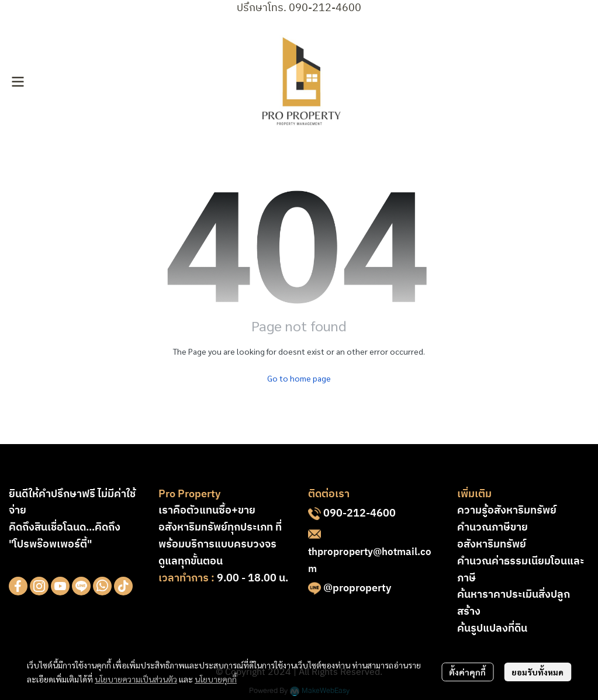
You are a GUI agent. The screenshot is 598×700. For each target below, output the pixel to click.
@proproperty (357, 588)
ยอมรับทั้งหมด (537, 672)
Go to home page (299, 378)
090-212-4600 (360, 514)
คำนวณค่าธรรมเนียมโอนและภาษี (521, 570)
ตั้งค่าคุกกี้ (467, 672)
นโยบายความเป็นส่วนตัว (136, 679)
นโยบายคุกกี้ (216, 679)
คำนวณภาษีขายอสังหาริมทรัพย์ (492, 536)
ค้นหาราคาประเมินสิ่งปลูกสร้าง (514, 603)
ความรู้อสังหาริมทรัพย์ (507, 511)
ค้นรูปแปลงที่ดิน (492, 629)
